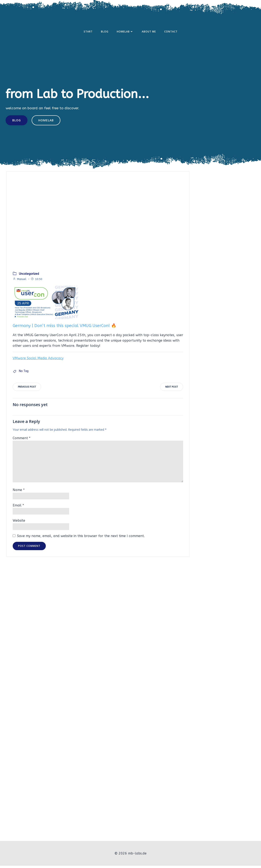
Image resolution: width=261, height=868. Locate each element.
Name (19, 493)
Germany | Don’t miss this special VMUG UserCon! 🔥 (65, 328)
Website (19, 524)
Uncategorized (29, 276)
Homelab (125, 32)
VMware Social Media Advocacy (38, 361)
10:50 (36, 282)
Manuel (19, 282)
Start (88, 32)
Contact (171, 32)
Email (18, 508)
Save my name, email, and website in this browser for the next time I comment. (81, 539)
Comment (22, 441)
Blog (105, 32)
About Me (149, 32)
